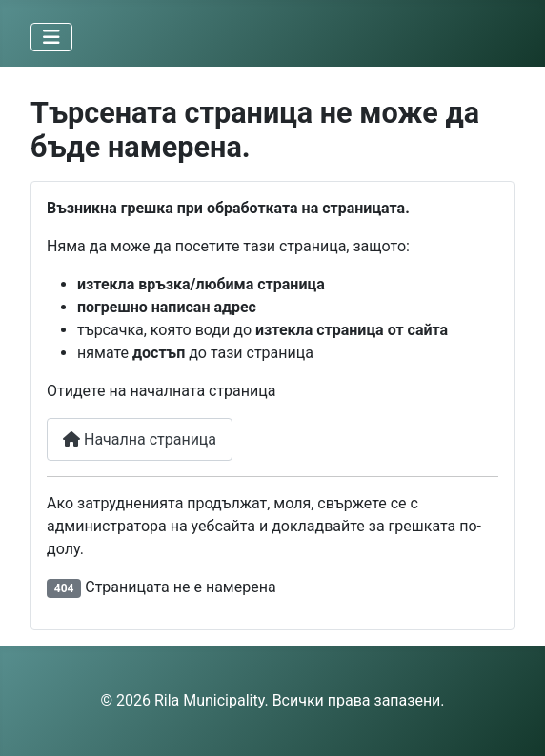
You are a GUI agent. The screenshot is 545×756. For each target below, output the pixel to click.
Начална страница (140, 439)
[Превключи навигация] (51, 37)
